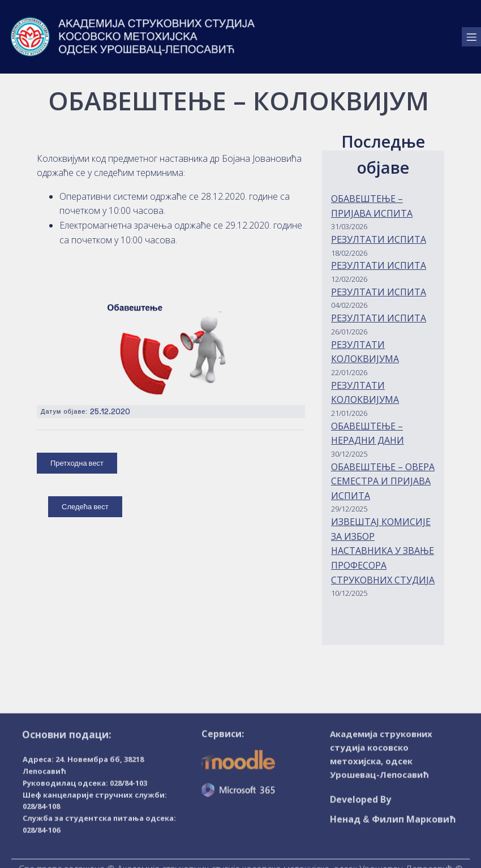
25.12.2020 (110, 412)
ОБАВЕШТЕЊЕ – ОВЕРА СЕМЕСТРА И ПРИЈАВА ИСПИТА (383, 481)
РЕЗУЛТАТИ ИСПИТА (379, 239)
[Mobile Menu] (471, 34)
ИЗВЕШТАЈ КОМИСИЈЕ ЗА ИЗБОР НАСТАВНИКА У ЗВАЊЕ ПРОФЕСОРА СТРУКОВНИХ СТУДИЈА (383, 551)
